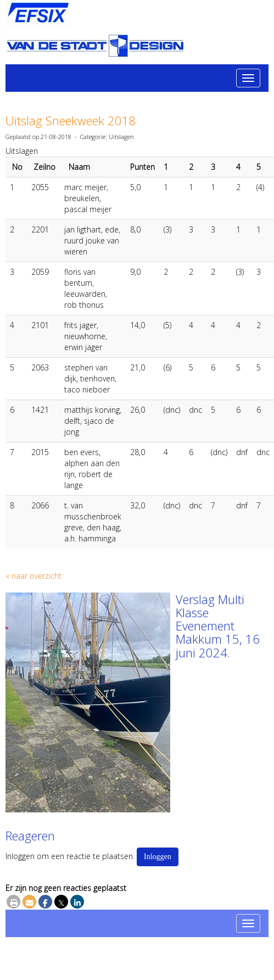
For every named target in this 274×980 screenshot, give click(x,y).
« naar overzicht (33, 576)
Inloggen (158, 857)
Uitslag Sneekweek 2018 (71, 120)
